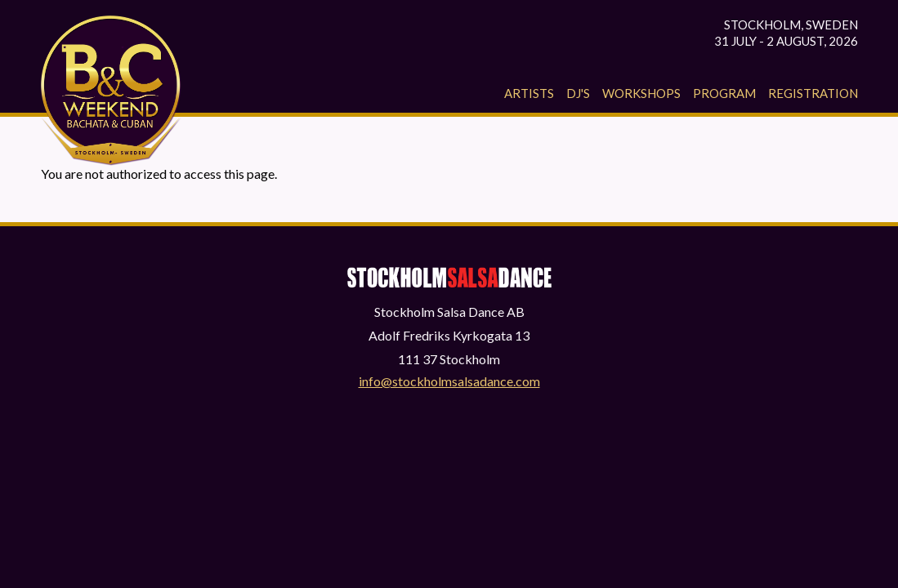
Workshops (641, 93)
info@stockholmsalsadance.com (449, 381)
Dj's (578, 93)
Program (724, 93)
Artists (529, 93)
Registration (813, 93)
